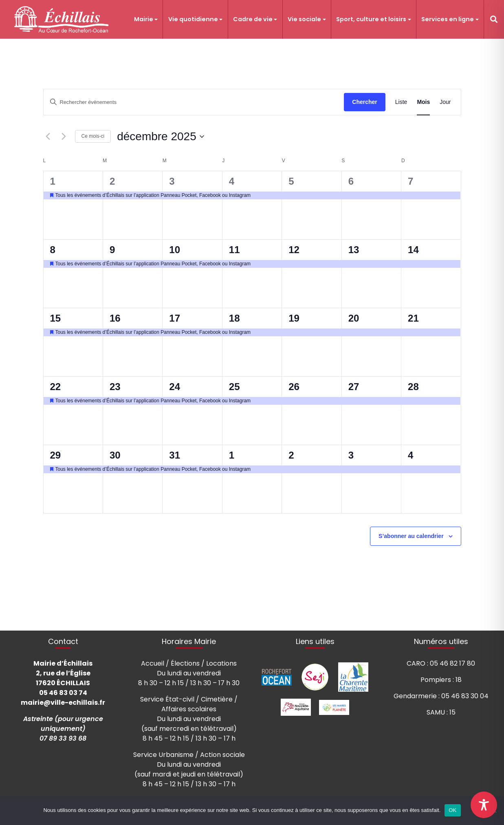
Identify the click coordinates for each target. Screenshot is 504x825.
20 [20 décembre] (354, 318)
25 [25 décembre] (234, 387)
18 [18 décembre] (234, 318)
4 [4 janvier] (410, 455)
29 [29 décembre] (56, 455)
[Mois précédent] (48, 137)
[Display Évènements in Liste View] (401, 102)
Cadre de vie (253, 19)
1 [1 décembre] (53, 181)
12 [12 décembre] (294, 250)
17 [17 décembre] (175, 318)
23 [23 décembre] (115, 387)
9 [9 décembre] (112, 250)
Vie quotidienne (193, 19)
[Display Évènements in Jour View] (445, 102)
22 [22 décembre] (56, 387)
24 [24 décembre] (175, 387)
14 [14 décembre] (413, 250)
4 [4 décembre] (232, 181)
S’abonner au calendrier (411, 536)
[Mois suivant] (64, 137)
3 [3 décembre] (172, 181)
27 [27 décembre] (354, 387)
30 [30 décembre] (115, 455)
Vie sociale (304, 19)
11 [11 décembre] (234, 250)
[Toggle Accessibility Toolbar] (484, 805)
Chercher (364, 102)
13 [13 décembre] (354, 250)
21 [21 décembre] (413, 318)
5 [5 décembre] (291, 181)
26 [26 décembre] (294, 387)
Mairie (144, 19)
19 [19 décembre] (294, 318)
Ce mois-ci (93, 136)
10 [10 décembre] (175, 250)
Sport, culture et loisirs (371, 19)
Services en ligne (448, 19)
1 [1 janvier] (232, 455)
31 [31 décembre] (175, 455)
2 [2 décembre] (112, 181)
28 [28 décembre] (413, 387)
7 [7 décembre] (410, 181)
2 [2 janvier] (291, 455)
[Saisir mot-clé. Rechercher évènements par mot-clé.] (194, 102)
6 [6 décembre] (351, 181)
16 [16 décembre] (115, 318)
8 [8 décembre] (53, 250)
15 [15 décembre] (56, 318)
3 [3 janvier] (351, 455)
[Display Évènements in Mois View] (423, 102)
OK (452, 810)
